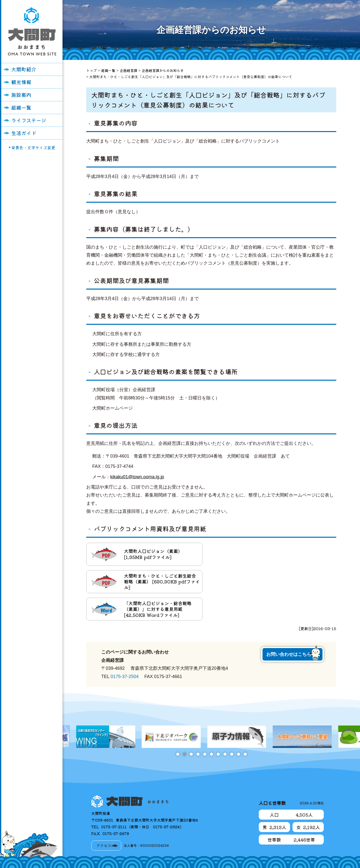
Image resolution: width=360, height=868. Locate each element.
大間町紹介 (24, 69)
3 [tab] (191, 754)
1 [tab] (178, 754)
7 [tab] (218, 754)
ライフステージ (29, 120)
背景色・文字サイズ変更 (33, 148)
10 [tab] (238, 754)
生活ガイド (24, 133)
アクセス (104, 845)
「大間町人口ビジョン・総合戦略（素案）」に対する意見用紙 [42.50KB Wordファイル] (158, 609)
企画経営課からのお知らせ (163, 70)
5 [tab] (205, 754)
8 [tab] (225, 754)
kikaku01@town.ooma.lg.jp (137, 477)
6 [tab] (211, 754)
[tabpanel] (211, 737)
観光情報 (21, 82)
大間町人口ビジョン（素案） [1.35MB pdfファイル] (153, 554)
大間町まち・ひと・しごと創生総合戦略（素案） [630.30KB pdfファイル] (162, 582)
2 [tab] (184, 754)
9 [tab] (232, 754)
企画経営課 (128, 70)
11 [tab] (245, 754)
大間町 (32, 31)
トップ (91, 70)
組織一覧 (21, 107)
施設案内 (21, 95)
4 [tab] (198, 754)
